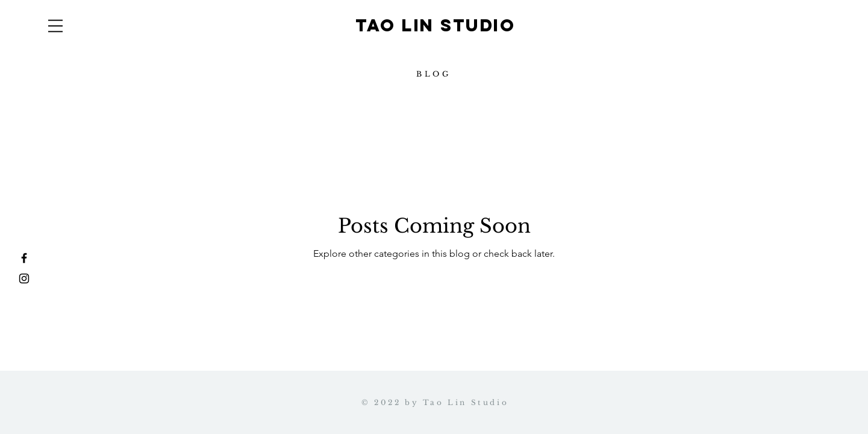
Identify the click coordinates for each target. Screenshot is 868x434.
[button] (55, 26)
